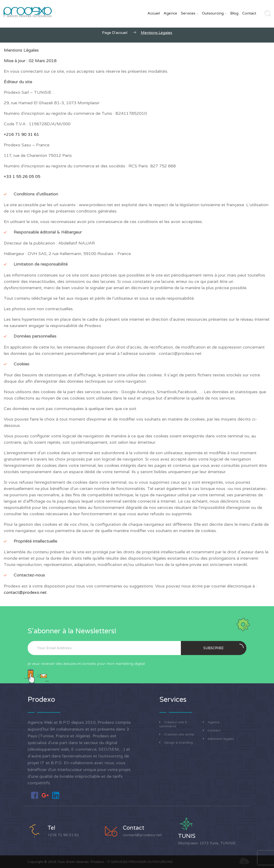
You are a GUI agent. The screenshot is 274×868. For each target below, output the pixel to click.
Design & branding (176, 743)
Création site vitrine (177, 734)
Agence (170, 13)
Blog (234, 13)
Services (190, 13)
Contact (249, 13)
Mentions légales (218, 739)
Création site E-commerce (174, 724)
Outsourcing (214, 13)
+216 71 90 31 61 (63, 835)
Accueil (154, 13)
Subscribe (223, 647)
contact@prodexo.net (25, 592)
